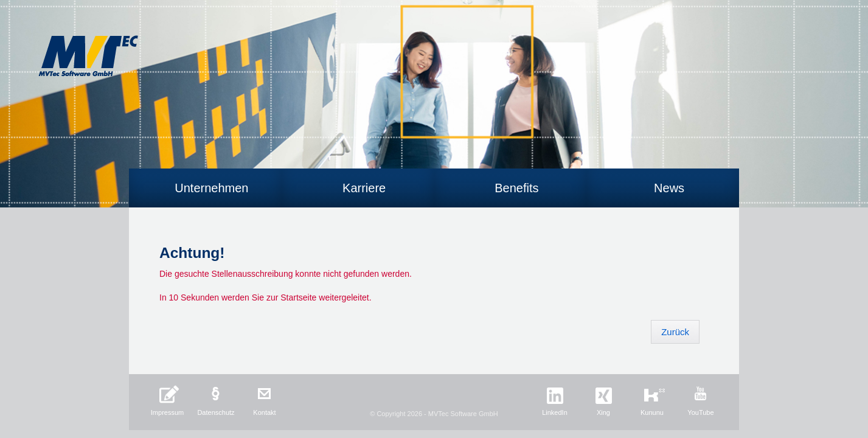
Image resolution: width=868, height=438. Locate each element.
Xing (603, 412)
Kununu (652, 412)
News (669, 188)
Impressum (167, 412)
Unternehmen (211, 188)
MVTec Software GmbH (88, 56)
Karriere (364, 188)
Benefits (516, 188)
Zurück (675, 332)
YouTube (700, 412)
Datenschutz (216, 412)
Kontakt (264, 412)
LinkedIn (555, 412)
